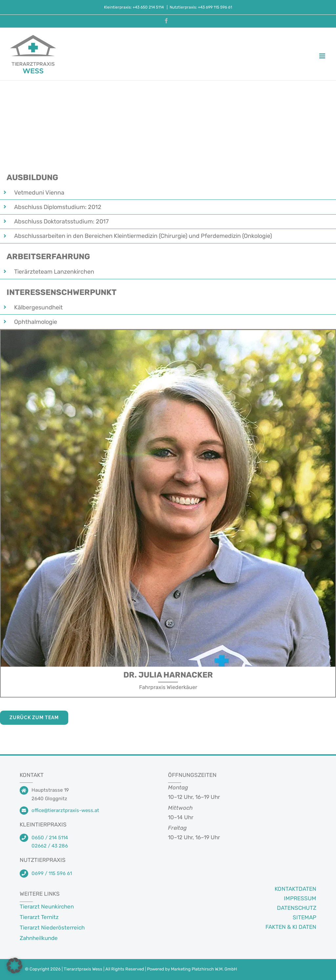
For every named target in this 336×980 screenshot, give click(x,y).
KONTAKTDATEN (295, 889)
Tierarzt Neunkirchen (47, 907)
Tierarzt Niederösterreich (52, 928)
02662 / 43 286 (50, 846)
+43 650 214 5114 (149, 7)
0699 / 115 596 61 (52, 873)
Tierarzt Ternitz (39, 917)
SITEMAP (304, 917)
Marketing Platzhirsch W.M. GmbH (204, 969)
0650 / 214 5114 (50, 838)
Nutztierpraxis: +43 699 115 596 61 (201, 7)
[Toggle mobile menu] (323, 56)
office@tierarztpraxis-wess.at (65, 810)
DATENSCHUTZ (297, 908)
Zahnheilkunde (39, 938)
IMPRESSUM (300, 898)
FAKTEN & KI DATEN (291, 927)
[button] (14, 966)
